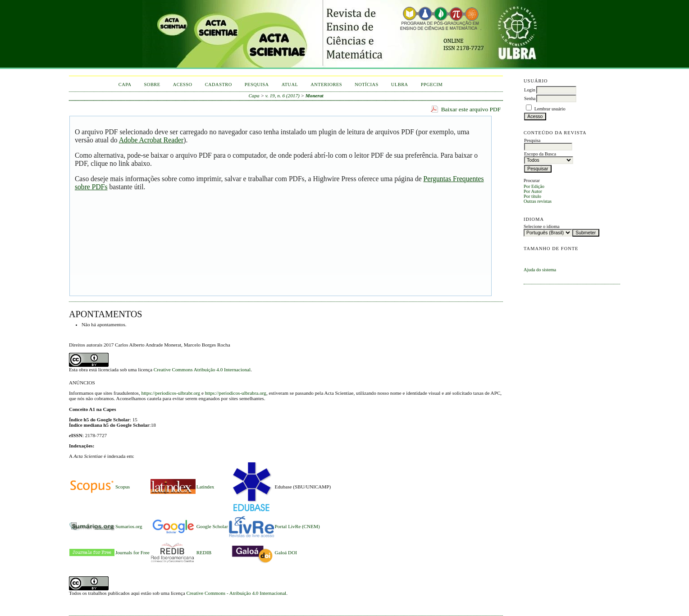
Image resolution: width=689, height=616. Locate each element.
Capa (125, 84)
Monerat (315, 96)
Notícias (367, 84)
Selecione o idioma (542, 226)
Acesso (183, 84)
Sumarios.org (129, 526)
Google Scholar (212, 526)
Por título (532, 196)
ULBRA (400, 84)
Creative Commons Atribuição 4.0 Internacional (202, 370)
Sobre (152, 84)
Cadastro (219, 84)
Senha (530, 98)
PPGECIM (432, 84)
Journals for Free (132, 552)
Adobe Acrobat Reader (151, 140)
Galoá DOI (286, 552)
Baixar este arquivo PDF (471, 109)
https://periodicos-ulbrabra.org (236, 393)
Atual (290, 84)
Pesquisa (257, 84)
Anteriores (326, 84)
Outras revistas (538, 201)
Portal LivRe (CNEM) (297, 526)
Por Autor (533, 191)
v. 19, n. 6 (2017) (283, 96)
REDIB (204, 552)
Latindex (205, 487)
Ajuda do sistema (540, 270)
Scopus (123, 487)
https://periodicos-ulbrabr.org (171, 393)
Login (530, 90)
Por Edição (534, 186)
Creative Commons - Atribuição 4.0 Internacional (236, 593)
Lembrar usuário (550, 109)
